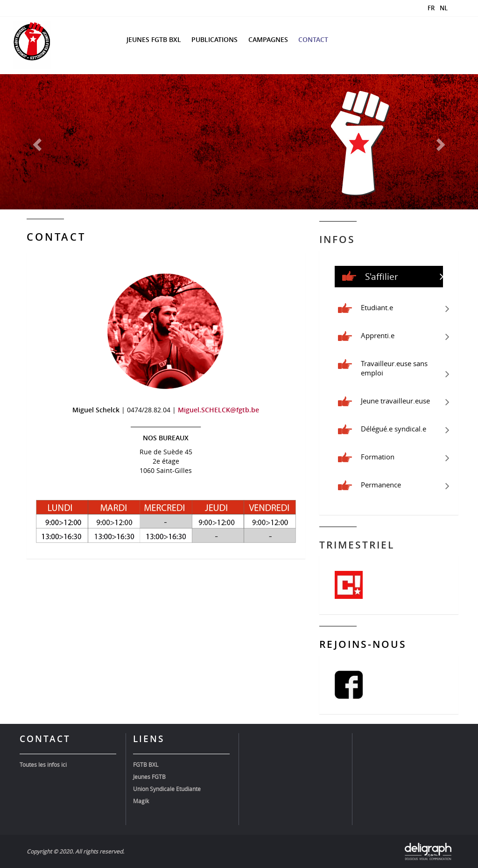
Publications (214, 39)
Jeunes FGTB (149, 777)
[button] (36, 142)
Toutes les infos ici (43, 764)
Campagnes (268, 39)
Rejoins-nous (363, 644)
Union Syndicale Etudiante (167, 789)
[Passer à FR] (429, 8)
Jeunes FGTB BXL (154, 39)
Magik (141, 801)
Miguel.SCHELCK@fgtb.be (218, 410)
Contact (313, 39)
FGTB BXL (146, 764)
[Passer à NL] (441, 8)
